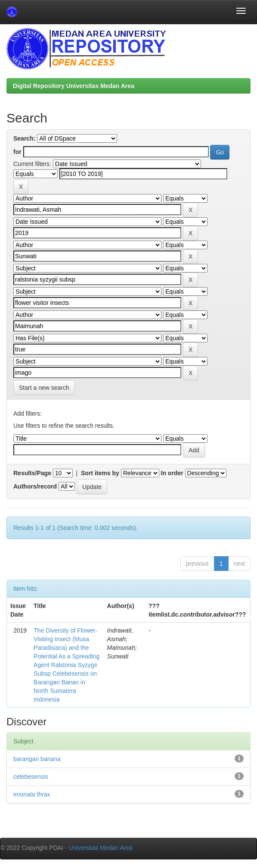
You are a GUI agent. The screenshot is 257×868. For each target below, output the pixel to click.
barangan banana (37, 759)
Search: (24, 138)
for (17, 152)
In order (172, 473)
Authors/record (35, 486)
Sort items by (100, 473)
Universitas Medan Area (101, 848)
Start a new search (44, 388)
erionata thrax (32, 794)
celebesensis (31, 777)
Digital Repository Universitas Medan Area (74, 86)
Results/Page (32, 473)
